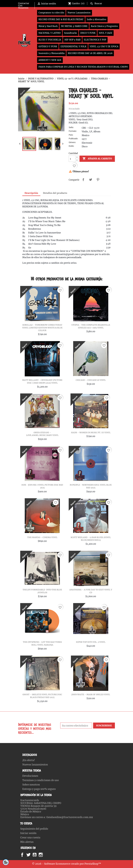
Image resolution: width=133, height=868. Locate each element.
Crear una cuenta (30, 838)
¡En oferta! (29, 760)
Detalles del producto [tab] (55, 193)
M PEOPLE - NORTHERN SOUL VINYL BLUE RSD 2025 (91, 486)
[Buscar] (102, 3)
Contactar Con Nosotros (24, 6)
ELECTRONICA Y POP (95, 40)
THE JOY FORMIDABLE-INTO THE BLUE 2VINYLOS (42, 591)
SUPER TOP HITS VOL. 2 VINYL (91, 642)
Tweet (91, 180)
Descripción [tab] (31, 193)
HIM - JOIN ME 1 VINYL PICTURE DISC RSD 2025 (42, 486)
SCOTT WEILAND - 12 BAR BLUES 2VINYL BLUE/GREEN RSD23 (91, 539)
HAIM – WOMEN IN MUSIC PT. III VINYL (91, 433)
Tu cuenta (26, 823)
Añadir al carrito (97, 159)
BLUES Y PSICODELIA (50, 40)
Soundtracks (71, 33)
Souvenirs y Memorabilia (51, 53)
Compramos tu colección (51, 13)
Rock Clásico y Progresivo (104, 26)
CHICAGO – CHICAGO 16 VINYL (91, 380)
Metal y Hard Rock (48, 26)
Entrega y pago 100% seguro (39, 789)
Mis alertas (27, 842)
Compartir (83, 180)
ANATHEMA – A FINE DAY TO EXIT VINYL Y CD (91, 591)
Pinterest (98, 180)
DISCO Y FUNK (88, 33)
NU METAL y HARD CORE (74, 26)
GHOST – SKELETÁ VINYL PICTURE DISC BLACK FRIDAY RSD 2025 (42, 696)
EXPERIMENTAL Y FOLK (73, 46)
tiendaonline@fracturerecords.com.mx (70, 817)
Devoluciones (30, 776)
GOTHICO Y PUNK (48, 46)
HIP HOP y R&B (72, 40)
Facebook (25, 855)
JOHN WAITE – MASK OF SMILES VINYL (91, 694)
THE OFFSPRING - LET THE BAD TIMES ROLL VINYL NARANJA (42, 643)
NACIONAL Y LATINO (50, 33)
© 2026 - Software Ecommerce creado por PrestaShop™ (67, 864)
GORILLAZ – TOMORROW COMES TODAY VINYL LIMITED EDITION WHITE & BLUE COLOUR (42, 328)
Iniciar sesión (28, 833)
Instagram (44, 855)
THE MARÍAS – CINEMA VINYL (42, 537)
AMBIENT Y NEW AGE (50, 60)
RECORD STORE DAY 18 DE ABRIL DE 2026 (90, 53)
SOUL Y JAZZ (106, 33)
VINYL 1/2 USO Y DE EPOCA (104, 46)
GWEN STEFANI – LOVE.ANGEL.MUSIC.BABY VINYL (42, 434)
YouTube (37, 855)
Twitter (30, 855)
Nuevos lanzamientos (35, 765)
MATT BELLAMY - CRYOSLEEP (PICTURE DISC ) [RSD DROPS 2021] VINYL (42, 381)
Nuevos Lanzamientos (79, 13)
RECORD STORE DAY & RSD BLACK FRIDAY (61, 19)
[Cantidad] (72, 159)
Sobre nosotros (31, 785)
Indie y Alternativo (96, 19)
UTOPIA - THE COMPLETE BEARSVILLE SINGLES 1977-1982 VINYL (91, 326)
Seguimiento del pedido (34, 829)
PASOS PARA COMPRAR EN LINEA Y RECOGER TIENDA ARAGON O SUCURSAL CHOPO (83, 67)
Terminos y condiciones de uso (41, 780)
